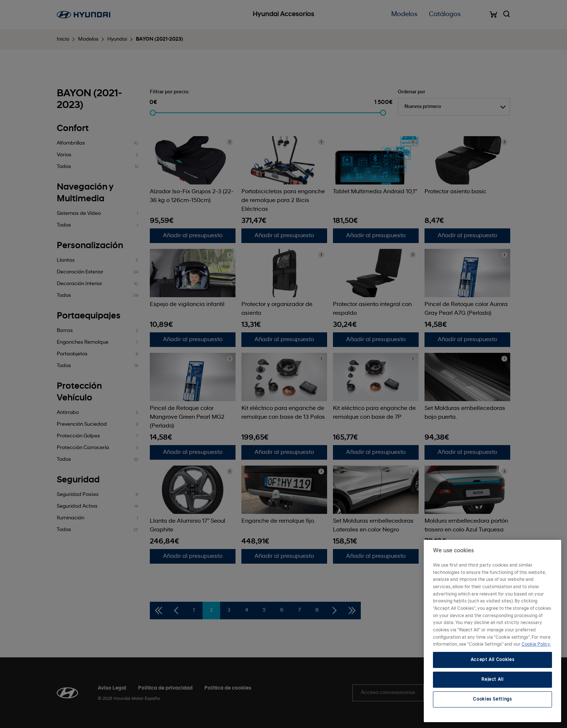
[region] (492, 631)
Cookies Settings (492, 699)
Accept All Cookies (493, 660)
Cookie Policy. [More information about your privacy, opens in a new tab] (536, 644)
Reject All (492, 680)
